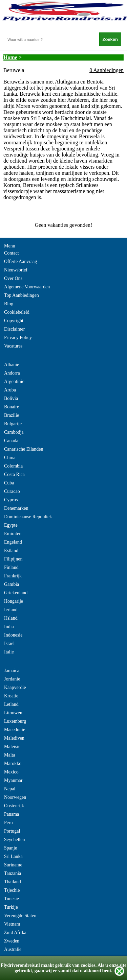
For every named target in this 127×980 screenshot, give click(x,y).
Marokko (13, 763)
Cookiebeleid (17, 312)
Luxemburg (15, 721)
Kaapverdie (15, 687)
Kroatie (11, 696)
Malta (10, 755)
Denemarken (16, 508)
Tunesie (12, 899)
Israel (9, 643)
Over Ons (13, 278)
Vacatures (13, 346)
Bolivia (11, 398)
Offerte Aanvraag (20, 261)
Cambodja (14, 432)
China (10, 458)
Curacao (12, 491)
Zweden (12, 941)
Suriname (13, 865)
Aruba (10, 390)
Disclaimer (14, 329)
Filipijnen (13, 559)
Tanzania (13, 873)
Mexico (11, 772)
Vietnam (12, 924)
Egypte (11, 525)
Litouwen (13, 713)
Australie (13, 949)
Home (10, 57)
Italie (9, 652)
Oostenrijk (14, 806)
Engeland (13, 542)
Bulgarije (13, 424)
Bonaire (12, 407)
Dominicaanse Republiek (28, 517)
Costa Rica (14, 474)
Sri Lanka (13, 856)
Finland (11, 567)
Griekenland (16, 593)
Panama (12, 814)
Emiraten (13, 534)
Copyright (14, 321)
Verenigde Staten (20, 916)
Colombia (13, 466)
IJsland (11, 618)
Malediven (14, 738)
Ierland (11, 610)
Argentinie (14, 381)
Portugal (12, 831)
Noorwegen (15, 797)
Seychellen (14, 840)
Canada (11, 441)
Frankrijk (13, 576)
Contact (12, 253)
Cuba (9, 483)
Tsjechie (12, 890)
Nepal (10, 789)
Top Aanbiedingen (22, 295)
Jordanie (12, 679)
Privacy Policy (18, 338)
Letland (11, 704)
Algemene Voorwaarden (27, 287)
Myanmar (13, 780)
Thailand (13, 882)
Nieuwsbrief (16, 270)
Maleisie (12, 747)
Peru (8, 823)
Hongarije (14, 601)
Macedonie (15, 730)
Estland (11, 551)
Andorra (12, 373)
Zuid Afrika (15, 933)
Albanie (12, 365)
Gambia (12, 584)
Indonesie (13, 635)
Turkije (11, 907)
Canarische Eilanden (24, 449)
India (9, 627)
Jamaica (12, 671)
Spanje (10, 848)
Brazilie (12, 415)
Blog (9, 304)
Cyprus (11, 500)
